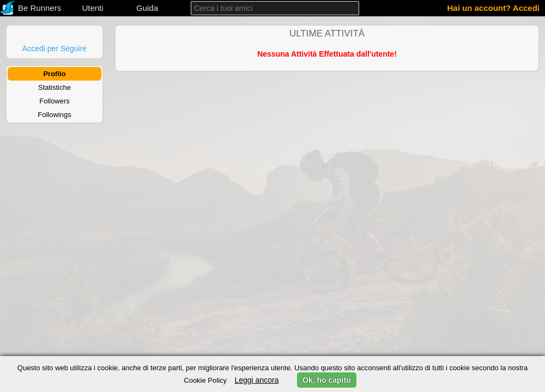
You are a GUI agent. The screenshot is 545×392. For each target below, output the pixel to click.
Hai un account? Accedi (493, 8)
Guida (147, 8)
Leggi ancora (256, 380)
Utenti (92, 8)
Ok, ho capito (327, 380)
